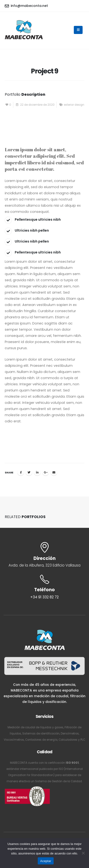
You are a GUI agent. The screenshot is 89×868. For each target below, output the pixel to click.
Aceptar (46, 861)
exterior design (74, 105)
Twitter (29, 472)
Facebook (21, 472)
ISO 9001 (72, 763)
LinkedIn (37, 472)
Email (54, 472)
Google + (46, 472)
